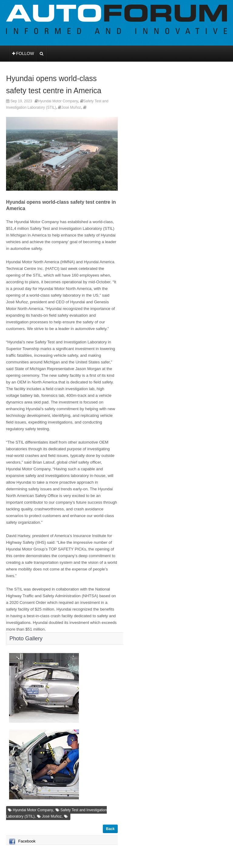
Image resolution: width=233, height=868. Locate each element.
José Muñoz (71, 107)
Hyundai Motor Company (58, 101)
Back (110, 829)
